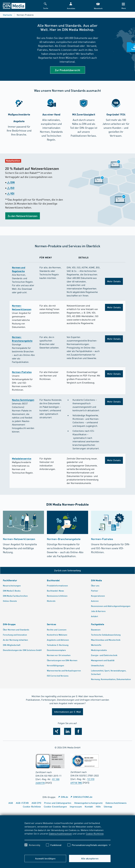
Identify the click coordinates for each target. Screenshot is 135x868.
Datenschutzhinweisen (60, 833)
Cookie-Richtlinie (95, 833)
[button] (71, 6)
